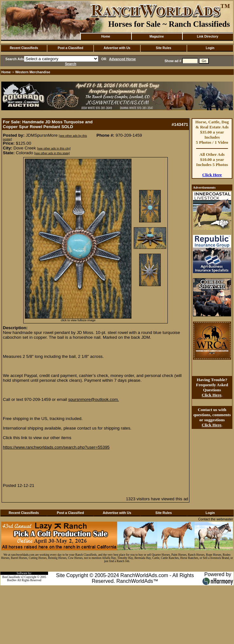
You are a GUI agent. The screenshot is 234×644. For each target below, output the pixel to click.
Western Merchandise (33, 72)
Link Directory (207, 36)
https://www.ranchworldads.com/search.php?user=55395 (56, 447)
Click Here (212, 175)
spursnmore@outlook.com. (93, 399)
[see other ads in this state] (52, 153)
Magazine (156, 36)
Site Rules (163, 48)
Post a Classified (70, 48)
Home (106, 36)
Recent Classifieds (24, 48)
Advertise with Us (117, 48)
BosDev (12, 580)
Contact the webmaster (216, 519)
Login (210, 48)
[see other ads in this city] (54, 148)
